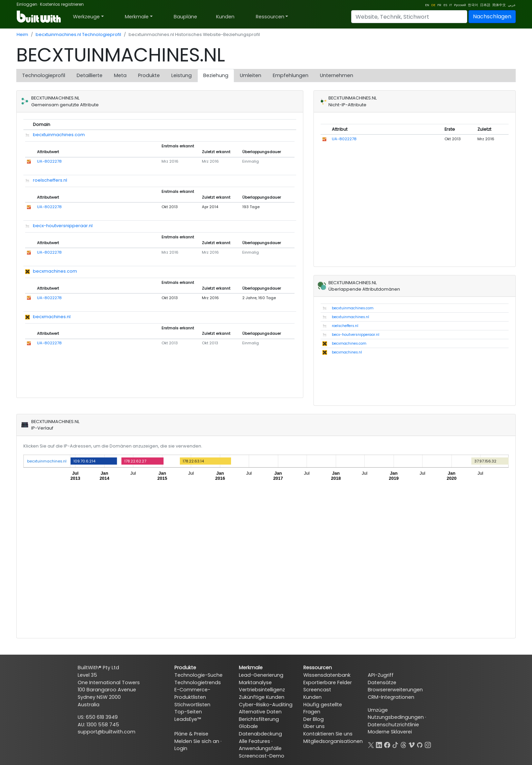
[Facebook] (387, 744)
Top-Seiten (188, 712)
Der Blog (313, 719)
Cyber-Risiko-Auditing (266, 705)
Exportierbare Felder (328, 682)
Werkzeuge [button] (86, 17)
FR (439, 5)
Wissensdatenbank (327, 675)
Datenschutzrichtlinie (393, 725)
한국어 (473, 5)
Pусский (460, 5)
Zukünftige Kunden (262, 697)
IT (451, 5)
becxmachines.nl (52, 317)
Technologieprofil (44, 75)
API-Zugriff (381, 675)
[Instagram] (428, 744)
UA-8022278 (49, 161)
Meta (120, 75)
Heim (22, 34)
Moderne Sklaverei (390, 732)
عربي (512, 5)
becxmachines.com (55, 271)
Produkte (149, 75)
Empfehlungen (291, 75)
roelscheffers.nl (50, 180)
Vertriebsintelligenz (262, 690)
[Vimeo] (412, 744)
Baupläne (185, 17)
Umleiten (251, 75)
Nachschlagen (492, 16)
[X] (371, 744)
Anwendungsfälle (260, 748)
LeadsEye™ (188, 719)
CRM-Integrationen (391, 697)
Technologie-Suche (198, 675)
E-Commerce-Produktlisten (192, 693)
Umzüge (378, 710)
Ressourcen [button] (270, 17)
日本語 (485, 5)
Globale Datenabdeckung (260, 730)
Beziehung (216, 75)
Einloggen (27, 4)
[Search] (409, 17)
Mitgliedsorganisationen (333, 741)
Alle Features (254, 741)
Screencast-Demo (262, 756)
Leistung (182, 75)
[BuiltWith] (39, 17)
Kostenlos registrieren (62, 4)
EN (427, 5)
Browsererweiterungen (395, 690)
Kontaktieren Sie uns (328, 734)
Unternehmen (337, 75)
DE (433, 5)
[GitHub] (420, 744)
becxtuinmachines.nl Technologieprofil (78, 34)
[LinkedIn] (379, 744)
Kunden (225, 17)
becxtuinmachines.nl (350, 317)
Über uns (314, 726)
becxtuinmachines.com (59, 135)
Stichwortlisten (192, 705)
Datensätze (382, 682)
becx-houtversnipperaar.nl (63, 226)
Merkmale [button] (137, 17)
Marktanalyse (255, 682)
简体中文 (499, 5)
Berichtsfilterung (259, 719)
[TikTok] (395, 744)
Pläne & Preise (191, 734)
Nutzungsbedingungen (396, 717)
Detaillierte (90, 75)
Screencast (317, 690)
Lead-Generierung (261, 675)
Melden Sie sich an (197, 741)
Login (181, 748)
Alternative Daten (260, 712)
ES (445, 5)
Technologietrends (198, 682)
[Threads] (403, 744)
